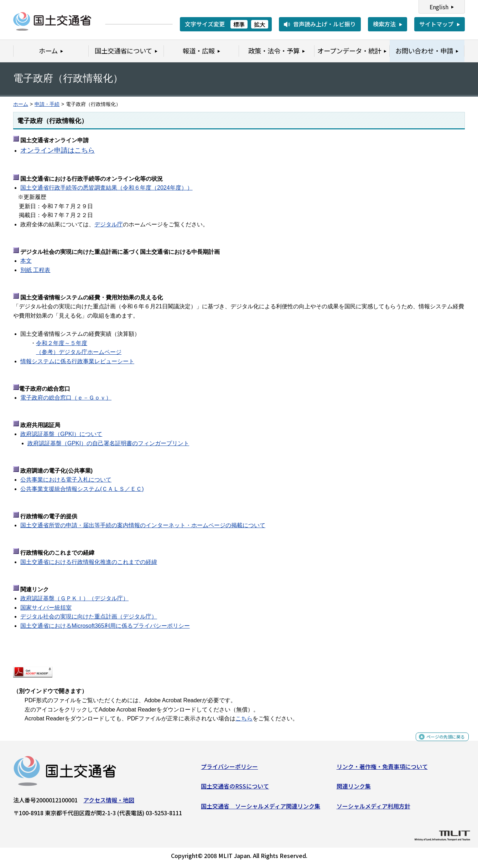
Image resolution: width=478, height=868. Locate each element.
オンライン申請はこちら (58, 150)
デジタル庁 (109, 224)
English (439, 7)
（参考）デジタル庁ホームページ (79, 352)
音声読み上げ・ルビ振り (324, 24)
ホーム (21, 104)
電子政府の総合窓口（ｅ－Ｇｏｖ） (66, 398)
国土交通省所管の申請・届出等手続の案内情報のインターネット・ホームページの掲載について (143, 525)
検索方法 (384, 24)
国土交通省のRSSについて (235, 789)
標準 (239, 24)
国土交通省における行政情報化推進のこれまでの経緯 (89, 562)
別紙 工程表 (35, 270)
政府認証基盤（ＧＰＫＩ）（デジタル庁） (74, 598)
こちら (244, 718)
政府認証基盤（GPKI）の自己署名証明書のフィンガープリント (108, 443)
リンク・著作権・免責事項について (382, 769)
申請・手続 (47, 104)
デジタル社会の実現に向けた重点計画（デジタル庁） (89, 617)
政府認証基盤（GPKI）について (61, 434)
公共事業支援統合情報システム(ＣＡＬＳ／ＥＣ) (82, 489)
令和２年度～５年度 (62, 343)
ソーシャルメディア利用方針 (373, 809)
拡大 (260, 24)
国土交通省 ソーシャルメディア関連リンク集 (261, 809)
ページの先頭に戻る (440, 743)
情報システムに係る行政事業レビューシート (77, 361)
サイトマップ (436, 24)
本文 (26, 261)
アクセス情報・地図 (109, 802)
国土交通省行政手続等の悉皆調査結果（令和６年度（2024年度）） (106, 188)
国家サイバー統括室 (46, 608)
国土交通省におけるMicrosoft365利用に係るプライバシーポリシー (105, 626)
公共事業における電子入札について (66, 480)
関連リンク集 (354, 789)
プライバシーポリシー (229, 769)
